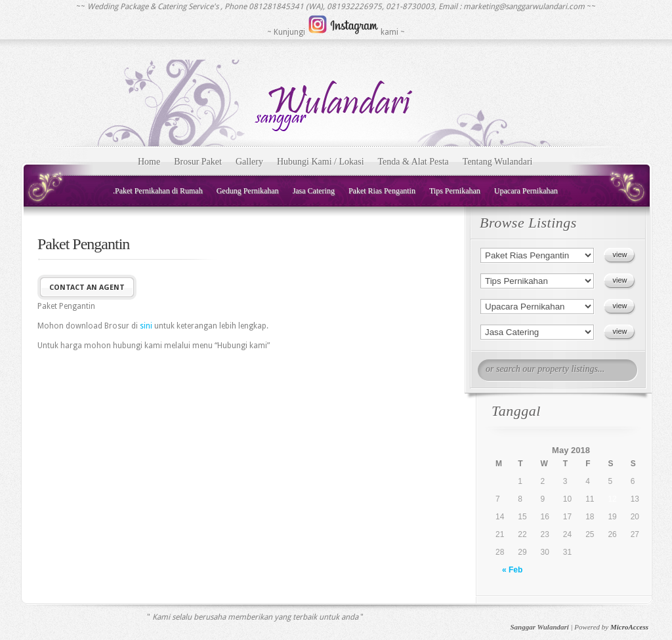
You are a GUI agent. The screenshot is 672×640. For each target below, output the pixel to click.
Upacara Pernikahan (526, 191)
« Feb (512, 570)
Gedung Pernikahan (248, 191)
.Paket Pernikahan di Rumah (158, 191)
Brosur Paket (198, 162)
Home (149, 162)
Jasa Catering (314, 191)
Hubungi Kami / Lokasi (321, 162)
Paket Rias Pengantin (382, 191)
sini (146, 326)
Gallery (249, 162)
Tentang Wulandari (498, 162)
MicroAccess (629, 627)
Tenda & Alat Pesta (413, 162)
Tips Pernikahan (455, 191)
